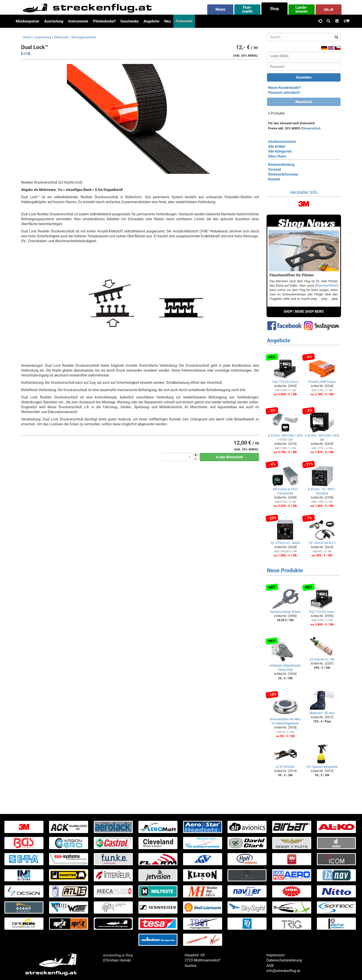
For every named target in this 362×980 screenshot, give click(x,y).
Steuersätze (311, 128)
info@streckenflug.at (284, 971)
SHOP (288, 312)
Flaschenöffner (327, 286)
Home (27, 37)
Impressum (276, 955)
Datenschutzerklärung (284, 960)
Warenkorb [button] (304, 102)
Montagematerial (84, 37)
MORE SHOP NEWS (309, 312)
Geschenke (129, 21)
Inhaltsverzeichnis (282, 142)
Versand (275, 169)
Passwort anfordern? (284, 93)
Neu (168, 21)
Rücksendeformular (283, 174)
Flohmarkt (184, 21)
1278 (26, 54)
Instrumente (78, 21)
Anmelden (304, 77)
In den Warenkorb (229, 457)
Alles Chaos (277, 156)
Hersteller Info (304, 192)
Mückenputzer (28, 21)
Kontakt (274, 179)
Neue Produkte (285, 570)
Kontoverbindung (281, 165)
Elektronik (61, 37)
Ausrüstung (54, 21)
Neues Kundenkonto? (285, 88)
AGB (270, 966)
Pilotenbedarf (104, 21)
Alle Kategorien (280, 151)
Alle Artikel (277, 146)
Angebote (151, 21)
